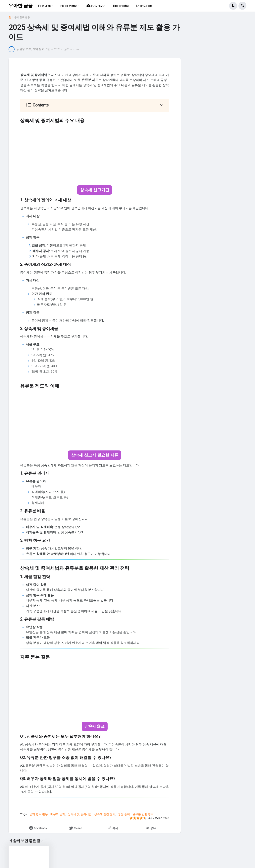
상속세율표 (95, 726)
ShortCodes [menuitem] (144, 6)
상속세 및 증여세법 (80, 813)
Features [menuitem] (44, 6)
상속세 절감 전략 (105, 813)
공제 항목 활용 (22, 17)
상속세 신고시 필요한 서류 (95, 455)
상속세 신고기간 (95, 190)
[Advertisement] (95, 155)
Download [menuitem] (96, 6)
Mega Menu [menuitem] (69, 6)
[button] (233, 6)
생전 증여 (124, 813)
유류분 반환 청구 (143, 813)
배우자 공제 (58, 813)
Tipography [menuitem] (121, 6)
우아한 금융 (21, 6)
